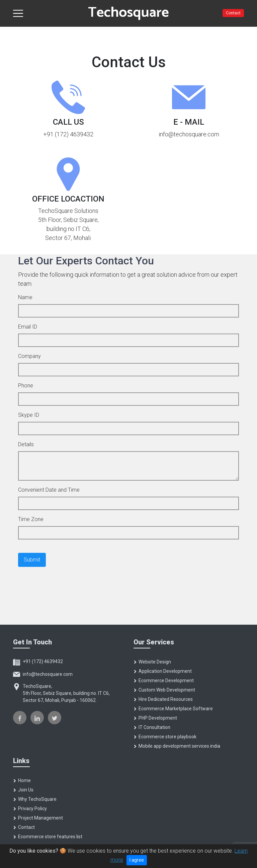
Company (29, 356)
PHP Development (155, 718)
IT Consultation (152, 727)
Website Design (152, 662)
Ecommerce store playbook (165, 737)
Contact (233, 13)
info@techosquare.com (43, 674)
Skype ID (29, 415)
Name (25, 297)
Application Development (163, 671)
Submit (32, 560)
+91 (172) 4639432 (38, 662)
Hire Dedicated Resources (163, 699)
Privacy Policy (30, 809)
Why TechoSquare (35, 799)
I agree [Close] (137, 860)
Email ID (28, 327)
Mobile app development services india (177, 746)
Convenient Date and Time (49, 490)
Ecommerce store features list (48, 837)
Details (26, 444)
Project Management (38, 818)
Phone (26, 386)
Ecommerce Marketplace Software (173, 709)
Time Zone (31, 519)
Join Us (23, 790)
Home (22, 780)
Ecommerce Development (164, 680)
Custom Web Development (164, 690)
